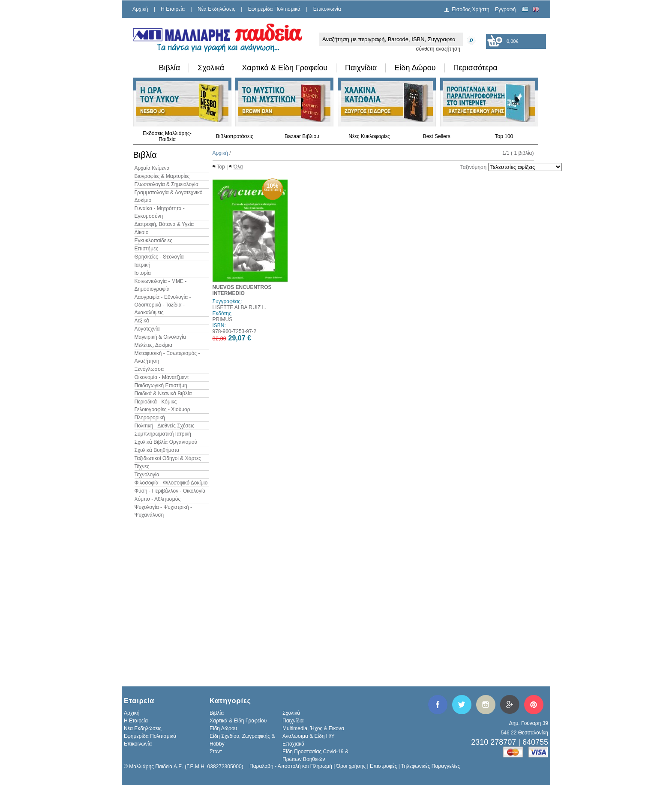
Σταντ (216, 752)
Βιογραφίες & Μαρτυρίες (162, 176)
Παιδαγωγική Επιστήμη (161, 385)
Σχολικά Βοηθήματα (157, 450)
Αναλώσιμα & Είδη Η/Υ (309, 736)
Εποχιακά (293, 744)
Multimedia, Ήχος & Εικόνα (313, 728)
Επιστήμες (147, 249)
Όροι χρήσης (351, 766)
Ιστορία (143, 273)
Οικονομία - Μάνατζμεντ (162, 377)
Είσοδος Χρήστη (471, 9)
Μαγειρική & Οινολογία (160, 337)
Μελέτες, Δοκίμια (153, 345)
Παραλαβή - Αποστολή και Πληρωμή (291, 766)
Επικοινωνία (327, 9)
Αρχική (140, 9)
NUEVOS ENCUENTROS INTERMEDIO (242, 290)
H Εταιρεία (173, 9)
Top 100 (504, 136)
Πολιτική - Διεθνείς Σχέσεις (165, 426)
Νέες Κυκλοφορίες (369, 136)
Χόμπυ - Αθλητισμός (158, 499)
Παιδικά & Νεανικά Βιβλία (163, 394)
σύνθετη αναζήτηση (438, 49)
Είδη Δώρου (415, 68)
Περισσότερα (475, 68)
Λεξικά (142, 321)
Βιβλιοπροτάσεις (235, 136)
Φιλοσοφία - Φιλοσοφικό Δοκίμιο (171, 483)
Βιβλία (170, 68)
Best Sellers (437, 136)
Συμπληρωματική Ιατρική (163, 434)
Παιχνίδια (361, 68)
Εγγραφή (505, 9)
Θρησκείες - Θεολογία (159, 257)
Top (221, 167)
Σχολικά (211, 68)
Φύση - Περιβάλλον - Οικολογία (170, 491)
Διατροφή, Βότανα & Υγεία (164, 224)
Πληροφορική (150, 418)
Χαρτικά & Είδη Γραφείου (285, 68)
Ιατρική (142, 265)
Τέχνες (142, 466)
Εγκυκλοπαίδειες (153, 241)
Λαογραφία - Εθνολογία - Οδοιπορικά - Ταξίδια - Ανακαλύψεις (163, 305)
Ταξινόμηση (473, 167)
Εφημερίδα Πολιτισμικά (274, 9)
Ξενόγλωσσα (149, 369)
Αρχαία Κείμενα (152, 168)
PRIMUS (223, 319)
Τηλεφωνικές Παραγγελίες (430, 766)
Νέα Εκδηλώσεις (216, 9)
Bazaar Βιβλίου (302, 136)
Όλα (238, 167)
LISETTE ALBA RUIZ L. (240, 307)
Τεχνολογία (147, 475)
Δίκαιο (142, 232)
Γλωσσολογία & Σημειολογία (166, 184)
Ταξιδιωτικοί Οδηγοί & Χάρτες (168, 458)
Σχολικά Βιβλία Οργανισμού (166, 442)
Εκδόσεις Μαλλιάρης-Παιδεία (167, 136)
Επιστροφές (384, 766)
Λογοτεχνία (147, 329)
